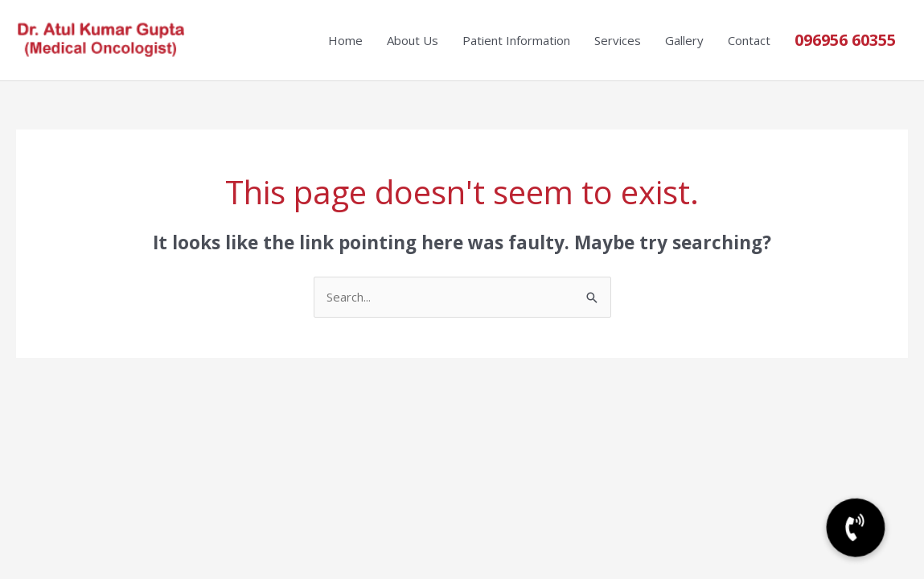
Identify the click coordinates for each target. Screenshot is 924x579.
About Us (413, 40)
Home (345, 40)
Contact (749, 40)
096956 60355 (845, 40)
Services (618, 40)
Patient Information (516, 40)
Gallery (684, 40)
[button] (855, 528)
